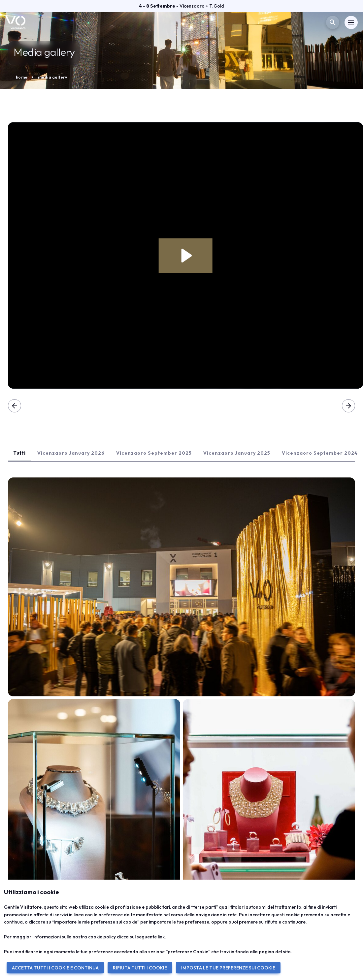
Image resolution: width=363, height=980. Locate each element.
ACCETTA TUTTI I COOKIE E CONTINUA (55, 968)
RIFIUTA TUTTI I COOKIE (140, 968)
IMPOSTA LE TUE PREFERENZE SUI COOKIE (228, 968)
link (161, 937)
